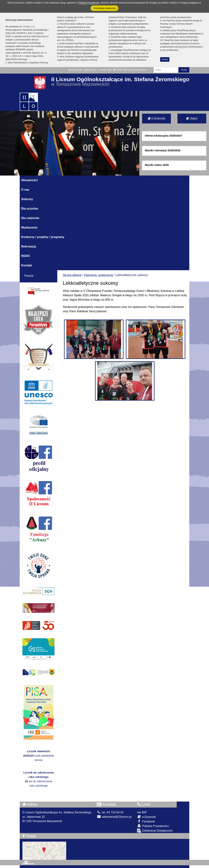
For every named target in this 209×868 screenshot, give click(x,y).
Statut (192, 118)
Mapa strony (91, 70)
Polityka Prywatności (153, 826)
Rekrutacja (29, 246)
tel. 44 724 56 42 (110, 812)
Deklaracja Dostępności (155, 831)
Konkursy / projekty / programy (43, 237)
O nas (25, 190)
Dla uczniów (30, 209)
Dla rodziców (30, 218)
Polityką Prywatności (89, 3)
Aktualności (29, 180)
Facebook (146, 821)
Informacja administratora (135, 70)
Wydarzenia (29, 228)
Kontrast (118, 70)
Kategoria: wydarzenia (98, 275)
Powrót (29, 276)
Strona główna (76, 70)
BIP (142, 812)
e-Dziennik (157, 118)
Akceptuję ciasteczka (104, 8)
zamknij (165, 59)
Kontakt (27, 265)
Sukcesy (27, 199)
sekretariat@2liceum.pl (114, 817)
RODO (26, 256)
